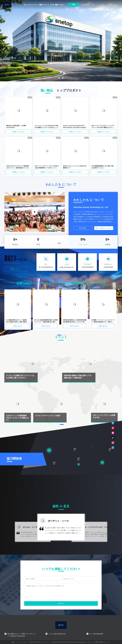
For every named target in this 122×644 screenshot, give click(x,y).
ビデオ (52, 5)
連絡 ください (60, 5)
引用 (73, 5)
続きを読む (83, 228)
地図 (13, 642)
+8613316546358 (87, 267)
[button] (16, 533)
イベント (46, 5)
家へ (22, 5)
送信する (61, 603)
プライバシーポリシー (22, 642)
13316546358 (108, 267)
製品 (41, 5)
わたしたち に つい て (31, 5)
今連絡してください (19, 132)
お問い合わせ (18, 326)
